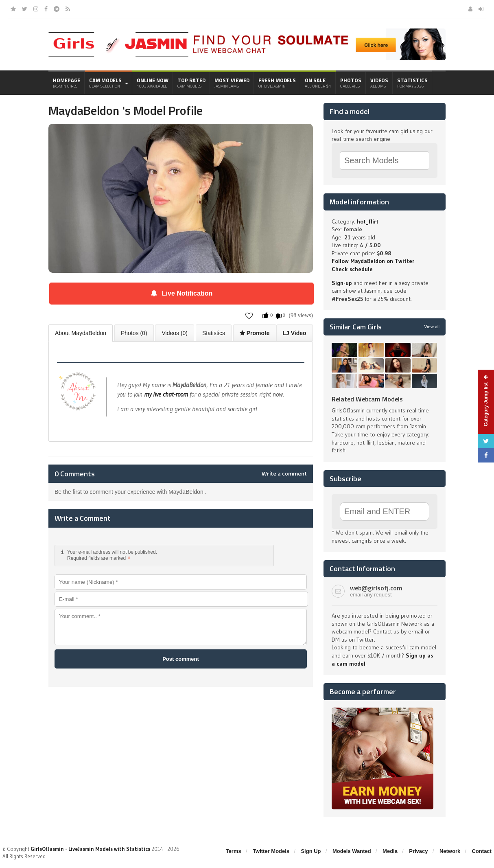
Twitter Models (271, 851)
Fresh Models (277, 83)
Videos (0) (175, 333)
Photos (351, 83)
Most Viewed (232, 83)
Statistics (412, 83)
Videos (379, 83)
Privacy (418, 851)
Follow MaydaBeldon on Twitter (373, 261)
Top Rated (191, 83)
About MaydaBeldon (81, 333)
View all (432, 327)
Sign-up (342, 283)
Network (450, 851)
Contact (482, 851)
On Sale (318, 83)
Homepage (67, 83)
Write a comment (284, 473)
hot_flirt (368, 221)
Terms (234, 851)
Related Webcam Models (367, 399)
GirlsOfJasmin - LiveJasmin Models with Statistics (90, 849)
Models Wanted (352, 851)
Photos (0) (134, 333)
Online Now (153, 83)
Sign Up (311, 851)
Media (390, 851)
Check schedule (352, 269)
